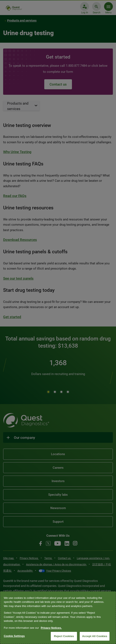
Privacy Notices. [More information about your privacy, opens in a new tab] (51, 628)
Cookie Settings (14, 636)
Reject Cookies (64, 636)
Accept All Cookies (95, 636)
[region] (58, 618)
